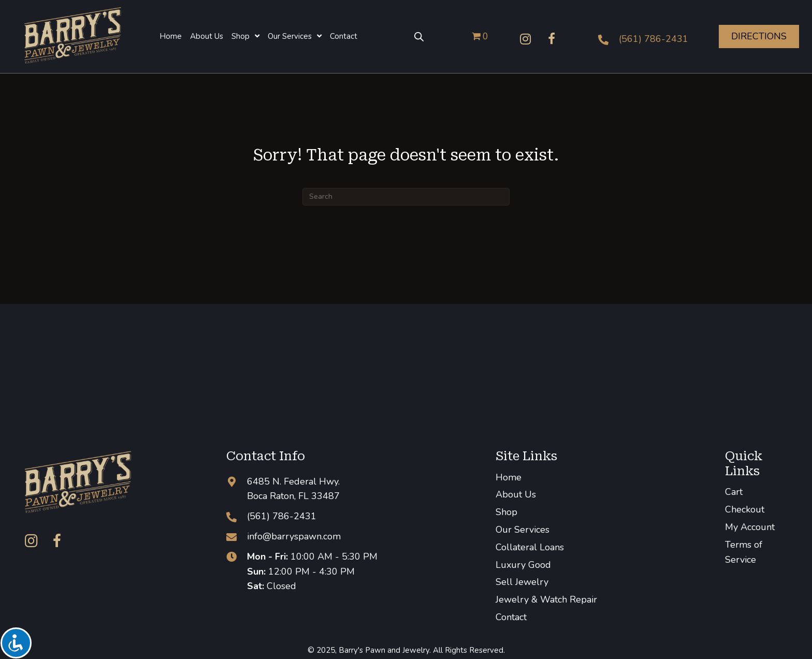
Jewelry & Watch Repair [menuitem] (546, 599)
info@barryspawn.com (294, 536)
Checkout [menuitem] (745, 509)
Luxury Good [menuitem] (523, 565)
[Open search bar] (419, 36)
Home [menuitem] (509, 477)
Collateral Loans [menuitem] (530, 547)
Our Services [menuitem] (523, 530)
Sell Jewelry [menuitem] (522, 582)
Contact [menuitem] (511, 617)
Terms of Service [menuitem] (744, 552)
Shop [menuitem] (506, 512)
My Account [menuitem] (750, 527)
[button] (526, 39)
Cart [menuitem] (734, 492)
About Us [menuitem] (516, 494)
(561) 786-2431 (654, 39)
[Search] (406, 197)
